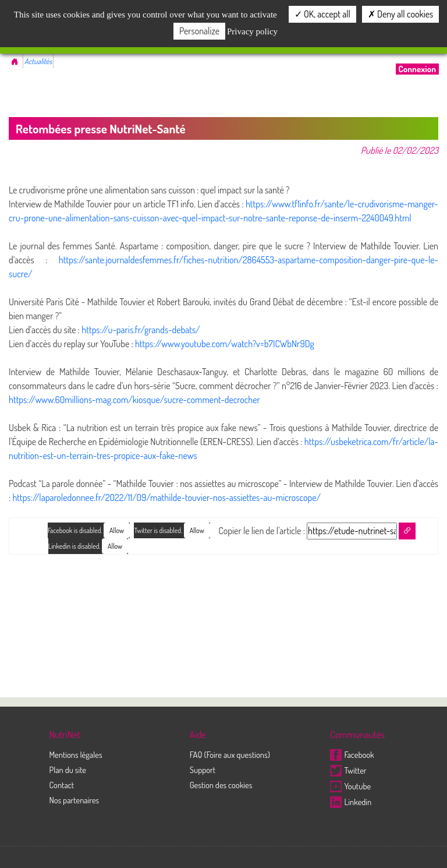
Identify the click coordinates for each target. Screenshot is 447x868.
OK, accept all (322, 14)
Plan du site (68, 770)
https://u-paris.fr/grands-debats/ (141, 330)
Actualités (38, 61)
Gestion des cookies (221, 785)
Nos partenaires (74, 800)
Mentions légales (75, 754)
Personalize (199, 31)
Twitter (348, 770)
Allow (197, 530)
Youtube (350, 786)
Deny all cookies (400, 14)
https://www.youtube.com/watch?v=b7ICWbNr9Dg (225, 344)
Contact (61, 785)
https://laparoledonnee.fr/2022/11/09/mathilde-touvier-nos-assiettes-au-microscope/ (166, 497)
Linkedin (351, 802)
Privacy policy (252, 31)
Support (203, 770)
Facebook (352, 754)
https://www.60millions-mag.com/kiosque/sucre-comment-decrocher (134, 400)
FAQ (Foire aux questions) (230, 754)
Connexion (417, 69)
